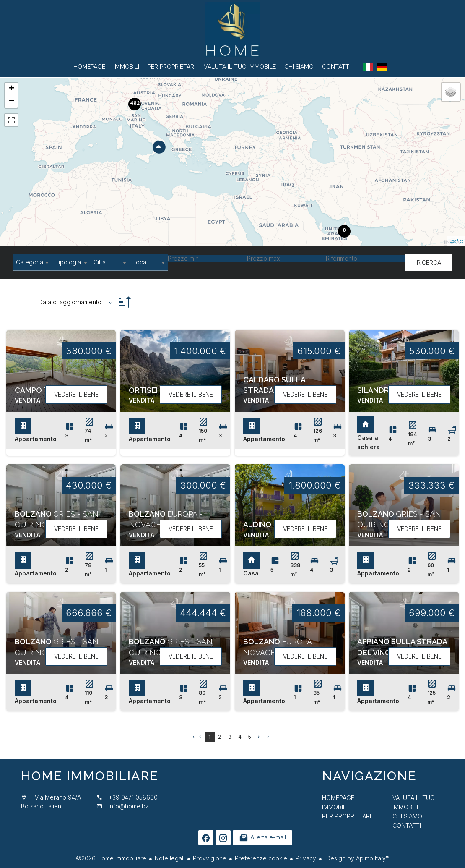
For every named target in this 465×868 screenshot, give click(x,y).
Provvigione (210, 858)
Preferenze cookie (261, 858)
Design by (357, 858)
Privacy (306, 858)
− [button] (12, 102)
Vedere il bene (76, 394)
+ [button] (12, 89)
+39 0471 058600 (133, 797)
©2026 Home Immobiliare (111, 858)
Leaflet (456, 241)
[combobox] (32, 262)
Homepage (233, 29)
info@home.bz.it (131, 806)
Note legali (170, 858)
